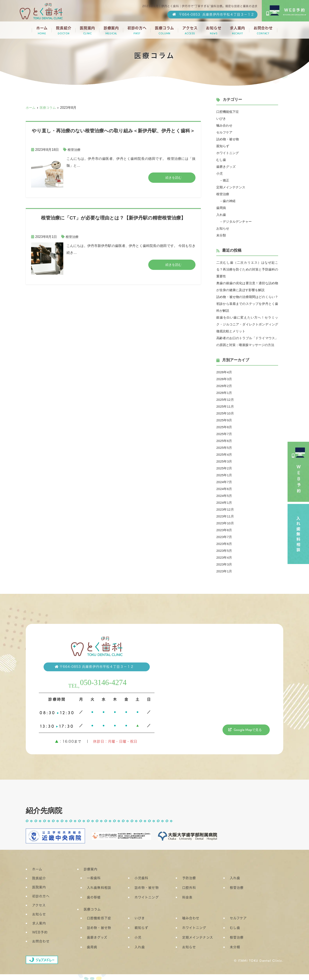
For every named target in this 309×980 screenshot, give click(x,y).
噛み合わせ (225, 125)
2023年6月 (225, 551)
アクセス (190, 30)
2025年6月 (225, 448)
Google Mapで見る (248, 737)
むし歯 (221, 160)
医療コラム (164, 30)
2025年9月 (225, 427)
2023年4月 (225, 564)
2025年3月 (225, 468)
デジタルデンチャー (239, 222)
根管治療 (74, 150)
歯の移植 (94, 904)
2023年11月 (225, 523)
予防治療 (189, 885)
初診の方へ (137, 30)
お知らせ (214, 30)
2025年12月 (225, 406)
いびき (221, 119)
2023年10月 (225, 530)
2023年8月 (225, 537)
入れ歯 (221, 215)
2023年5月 (225, 557)
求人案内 (237, 30)
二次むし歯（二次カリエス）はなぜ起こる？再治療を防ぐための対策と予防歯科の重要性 (247, 269)
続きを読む (173, 178)
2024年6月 (225, 496)
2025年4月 (225, 461)
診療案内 (111, 30)
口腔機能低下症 (228, 112)
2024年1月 (225, 509)
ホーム (42, 30)
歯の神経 (230, 201)
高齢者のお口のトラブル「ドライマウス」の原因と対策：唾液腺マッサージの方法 (247, 345)
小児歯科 (142, 885)
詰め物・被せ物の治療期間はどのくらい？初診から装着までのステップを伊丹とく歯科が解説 (247, 304)
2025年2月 (225, 475)
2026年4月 (225, 379)
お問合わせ (263, 30)
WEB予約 (40, 939)
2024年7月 (225, 489)
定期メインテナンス (232, 187)
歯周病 (221, 208)
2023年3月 (225, 571)
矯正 (227, 180)
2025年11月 (225, 413)
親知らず (223, 146)
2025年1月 (225, 482)
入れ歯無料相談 (99, 895)
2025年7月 (225, 441)
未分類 (221, 235)
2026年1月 (225, 400)
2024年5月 (225, 503)
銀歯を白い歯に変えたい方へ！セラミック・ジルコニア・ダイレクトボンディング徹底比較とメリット (247, 324)
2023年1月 (225, 578)
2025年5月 (225, 454)
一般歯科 (94, 885)
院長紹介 (64, 30)
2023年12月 (225, 516)
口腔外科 (189, 895)
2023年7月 (225, 544)
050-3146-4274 (104, 689)
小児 (220, 173)
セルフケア (225, 132)
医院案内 (87, 30)
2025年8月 (225, 434)
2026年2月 (225, 393)
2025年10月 (225, 420)
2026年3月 (225, 386)
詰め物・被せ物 (228, 139)
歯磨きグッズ (227, 167)
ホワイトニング (228, 153)
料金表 (187, 904)
